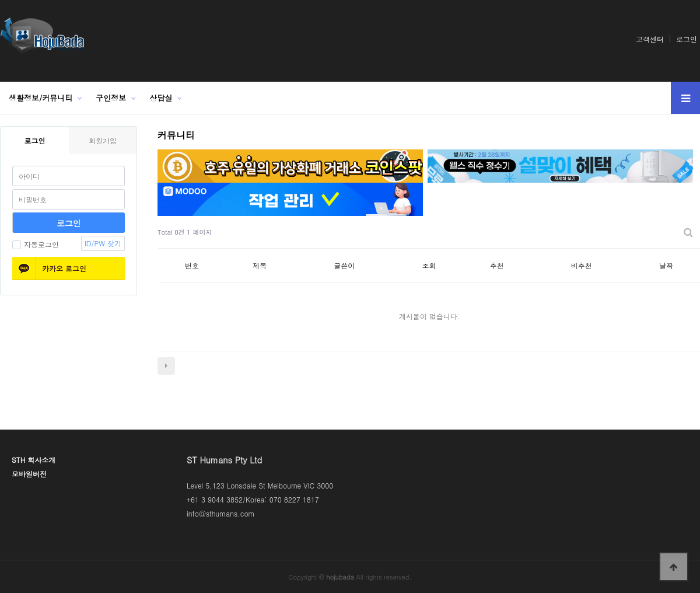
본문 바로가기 (0, 0)
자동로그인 (36, 244)
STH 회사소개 (34, 460)
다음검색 (166, 366)
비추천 (582, 265)
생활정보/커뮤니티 (41, 98)
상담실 (161, 98)
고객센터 (650, 39)
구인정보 (111, 98)
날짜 (666, 265)
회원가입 (103, 140)
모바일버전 (29, 474)
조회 (429, 265)
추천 (497, 265)
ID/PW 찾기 (103, 243)
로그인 (687, 39)
